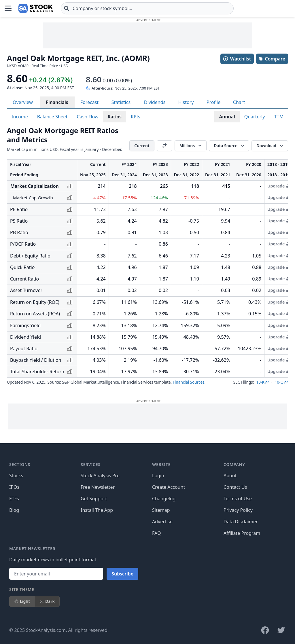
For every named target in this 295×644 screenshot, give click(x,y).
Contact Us (235, 487)
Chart (239, 102)
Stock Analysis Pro (100, 476)
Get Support (94, 499)
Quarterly (255, 117)
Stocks (16, 476)
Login (158, 476)
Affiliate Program (242, 533)
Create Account (169, 487)
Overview (23, 102)
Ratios (115, 117)
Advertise (162, 522)
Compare (272, 59)
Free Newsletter (98, 487)
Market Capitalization (35, 186)
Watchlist (237, 59)
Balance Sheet (52, 117)
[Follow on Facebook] (265, 630)
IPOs (14, 487)
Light (22, 601)
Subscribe (122, 574)
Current (142, 146)
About (230, 476)
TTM (279, 117)
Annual (227, 117)
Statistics (121, 102)
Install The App (97, 510)
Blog (14, 510)
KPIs (136, 117)
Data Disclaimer (241, 522)
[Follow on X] (281, 630)
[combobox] (147, 8)
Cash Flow (87, 117)
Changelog (164, 499)
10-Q (281, 382)
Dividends (155, 102)
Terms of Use (238, 499)
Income (20, 117)
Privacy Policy (238, 510)
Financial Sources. (189, 382)
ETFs (14, 499)
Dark (47, 601)
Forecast (89, 102)
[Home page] (36, 8)
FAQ (156, 533)
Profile (213, 102)
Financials (57, 102)
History (186, 102)
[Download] (270, 146)
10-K (262, 382)
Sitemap (161, 510)
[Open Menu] (8, 8)
